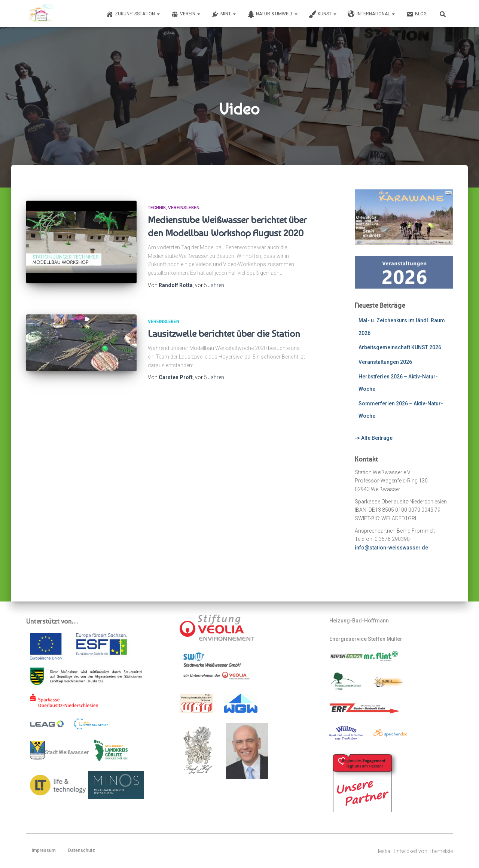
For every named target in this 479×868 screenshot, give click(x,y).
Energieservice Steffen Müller (366, 639)
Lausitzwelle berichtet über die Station (224, 334)
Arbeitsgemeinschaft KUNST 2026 (400, 347)
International (371, 14)
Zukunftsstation (133, 14)
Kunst (323, 14)
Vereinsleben (184, 208)
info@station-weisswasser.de (391, 548)
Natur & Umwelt (272, 14)
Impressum (44, 850)
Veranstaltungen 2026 (385, 362)
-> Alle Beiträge (374, 438)
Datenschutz (82, 850)
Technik (157, 208)
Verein (186, 14)
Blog (416, 14)
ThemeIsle (441, 851)
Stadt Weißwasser (60, 750)
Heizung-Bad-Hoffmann (359, 621)
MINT (224, 14)
